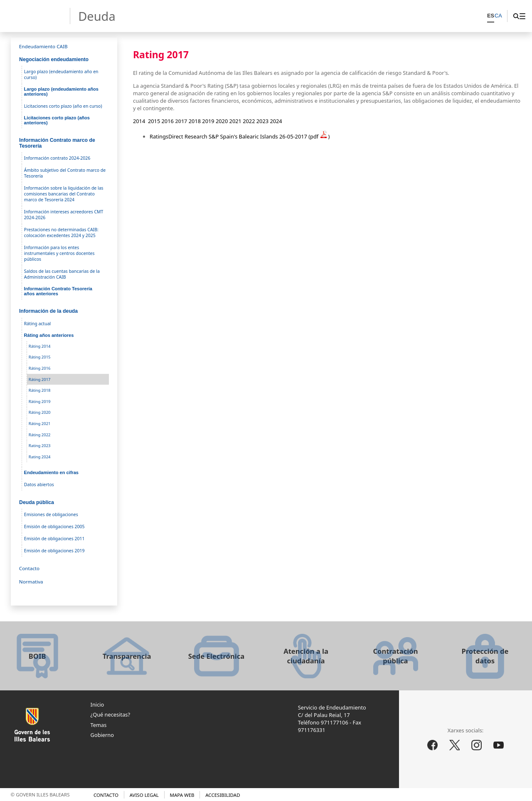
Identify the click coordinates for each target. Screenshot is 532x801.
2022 (249, 121)
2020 (222, 121)
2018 (195, 121)
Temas (99, 725)
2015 (154, 121)
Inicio (97, 705)
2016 (168, 121)
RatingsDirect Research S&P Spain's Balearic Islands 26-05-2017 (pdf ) (240, 136)
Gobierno (102, 735)
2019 (208, 121)
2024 (276, 121)
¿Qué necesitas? (110, 714)
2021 (235, 121)
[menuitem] (522, 16)
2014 (139, 121)
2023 (262, 121)
